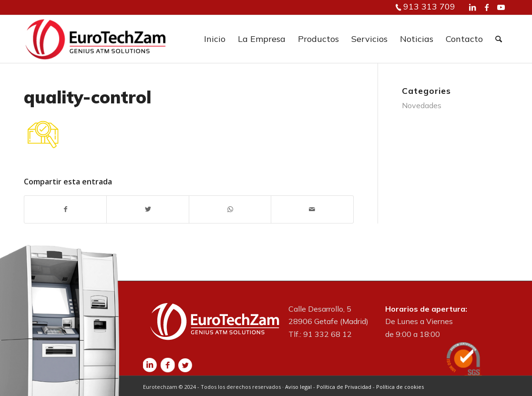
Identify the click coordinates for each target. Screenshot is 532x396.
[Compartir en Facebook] (65, 209)
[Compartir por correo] (312, 209)
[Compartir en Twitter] (148, 209)
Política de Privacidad (344, 387)
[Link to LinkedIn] (472, 7)
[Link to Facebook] (487, 7)
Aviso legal (298, 387)
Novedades (422, 105)
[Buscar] (499, 39)
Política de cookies (400, 387)
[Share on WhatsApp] (230, 209)
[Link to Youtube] (501, 7)
